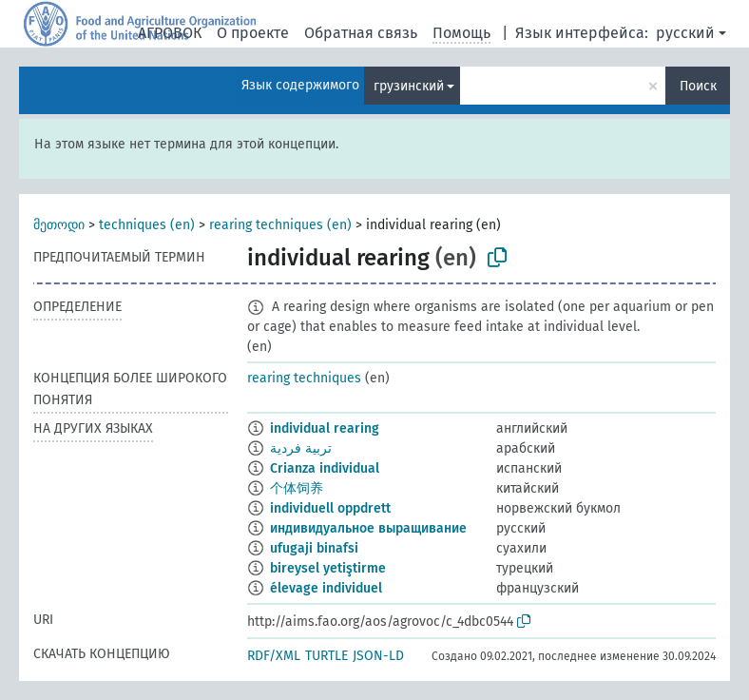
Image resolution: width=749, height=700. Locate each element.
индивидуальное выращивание (368, 528)
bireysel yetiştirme (328, 568)
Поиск (698, 86)
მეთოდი (59, 225)
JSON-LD (378, 656)
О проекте (253, 33)
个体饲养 (297, 488)
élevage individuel (326, 588)
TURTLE (326, 656)
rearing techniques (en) (280, 225)
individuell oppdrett (330, 508)
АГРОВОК (170, 33)
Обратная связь (361, 33)
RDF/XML (274, 656)
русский (685, 33)
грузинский (409, 86)
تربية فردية (301, 448)
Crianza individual (325, 468)
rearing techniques (304, 378)
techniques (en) (147, 225)
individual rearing (325, 428)
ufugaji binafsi (314, 548)
